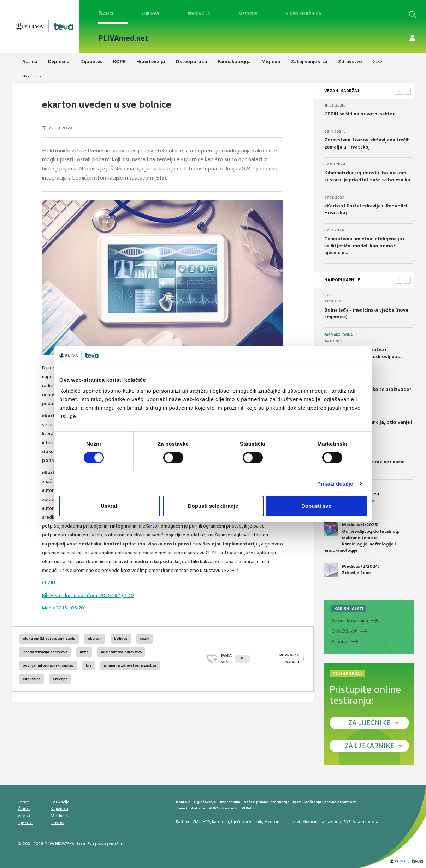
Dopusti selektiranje (213, 506)
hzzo (84, 652)
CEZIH (49, 583)
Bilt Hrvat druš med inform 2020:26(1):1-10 (88, 595)
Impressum (230, 802)
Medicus (248, 14)
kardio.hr (220, 822)
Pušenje (340, 642)
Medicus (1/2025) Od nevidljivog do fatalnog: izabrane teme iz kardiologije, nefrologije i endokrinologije (362, 537)
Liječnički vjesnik (247, 822)
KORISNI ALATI (349, 609)
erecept (60, 679)
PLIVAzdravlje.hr (223, 808)
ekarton (95, 638)
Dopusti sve (316, 506)
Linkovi (57, 822)
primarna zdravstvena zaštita (130, 665)
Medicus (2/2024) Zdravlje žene (352, 570)
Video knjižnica (303, 14)
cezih (145, 638)
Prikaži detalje (335, 484)
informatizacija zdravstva (45, 652)
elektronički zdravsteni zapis (49, 638)
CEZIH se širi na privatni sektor (359, 114)
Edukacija (199, 14)
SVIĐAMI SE (235, 659)
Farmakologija (338, 335)
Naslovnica (32, 76)
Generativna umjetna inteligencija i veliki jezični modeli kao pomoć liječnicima (364, 246)
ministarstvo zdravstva (121, 652)
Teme (23, 802)
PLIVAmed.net (123, 38)
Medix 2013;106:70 (63, 608)
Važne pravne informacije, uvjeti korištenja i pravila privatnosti (300, 802)
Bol (328, 295)
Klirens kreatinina (350, 620)
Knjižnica (59, 809)
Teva (180, 808)
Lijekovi (150, 14)
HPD (206, 822)
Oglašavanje (205, 802)
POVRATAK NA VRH (289, 659)
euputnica (31, 679)
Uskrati (110, 506)
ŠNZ (347, 822)
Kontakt (183, 802)
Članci (106, 14)
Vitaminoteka (366, 822)
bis (89, 665)
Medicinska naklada (322, 822)
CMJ (196, 822)
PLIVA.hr (249, 808)
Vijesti (24, 816)
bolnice (121, 638)
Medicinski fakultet (282, 822)
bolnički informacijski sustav (48, 665)
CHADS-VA (344, 631)
